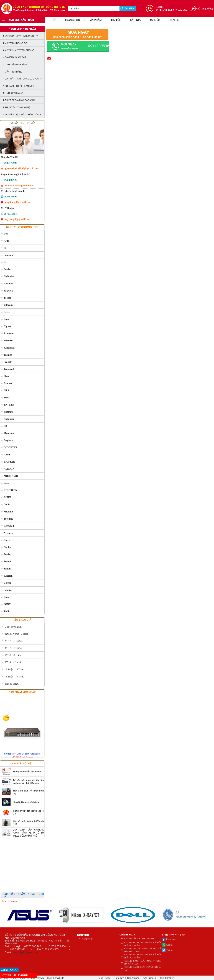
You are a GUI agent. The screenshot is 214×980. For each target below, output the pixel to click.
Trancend (9, 369)
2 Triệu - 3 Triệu (13, 641)
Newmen (8, 284)
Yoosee (7, 298)
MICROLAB (11, 476)
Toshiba (8, 355)
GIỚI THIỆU (84, 935)
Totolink (8, 519)
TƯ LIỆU (155, 20)
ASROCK (9, 469)
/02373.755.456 (179, 10)
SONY (7, 604)
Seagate (8, 362)
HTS (6, 390)
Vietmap (8, 412)
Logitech (8, 440)
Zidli (6, 611)
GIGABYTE (10, 448)
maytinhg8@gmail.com (26, 952)
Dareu (7, 540)
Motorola (9, 433)
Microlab (9, 512)
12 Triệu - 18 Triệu (14, 670)
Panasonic (9, 333)
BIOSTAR (9, 462)
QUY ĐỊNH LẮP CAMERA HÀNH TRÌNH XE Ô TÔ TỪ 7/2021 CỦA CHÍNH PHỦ (28, 833)
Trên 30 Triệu (12, 684)
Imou (7, 319)
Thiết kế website (55, 978)
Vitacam (8, 305)
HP (5, 248)
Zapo (7, 483)
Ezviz (7, 312)
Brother (8, 383)
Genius (7, 547)
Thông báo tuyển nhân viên (27, 772)
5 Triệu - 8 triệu (13, 655)
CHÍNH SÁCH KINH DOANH (139, 938)
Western (8, 341)
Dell (6, 234)
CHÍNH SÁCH (128, 935)
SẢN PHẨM (95, 20)
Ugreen (8, 326)
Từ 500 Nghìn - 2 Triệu (17, 634)
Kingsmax (9, 348)
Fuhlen (7, 269)
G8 (5, 426)
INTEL (8, 497)
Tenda (7, 398)
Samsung (9, 255)
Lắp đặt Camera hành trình (26, 802)
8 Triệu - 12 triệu (13, 662)
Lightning (9, 276)
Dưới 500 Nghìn (13, 627)
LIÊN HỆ (174, 20)
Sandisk (8, 569)
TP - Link (9, 405)
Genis (7, 505)
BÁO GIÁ (135, 20)
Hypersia (9, 291)
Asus (6, 241)
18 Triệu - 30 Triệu (14, 677)
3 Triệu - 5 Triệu (13, 648)
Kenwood (9, 526)
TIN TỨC (116, 20)
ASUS (7, 455)
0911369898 (163, 10)
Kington (8, 576)
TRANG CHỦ (72, 20)
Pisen (7, 376)
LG (6, 262)
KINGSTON (10, 490)
